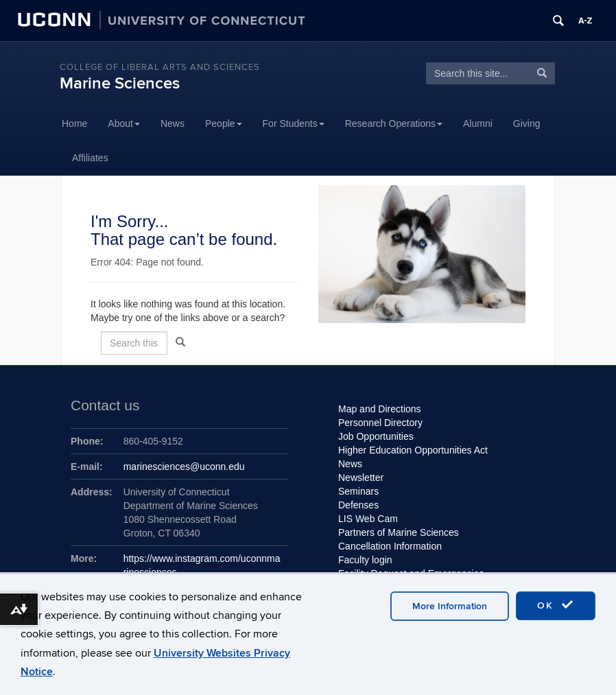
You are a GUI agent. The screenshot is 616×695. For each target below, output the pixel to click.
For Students (294, 123)
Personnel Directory (380, 423)
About (124, 123)
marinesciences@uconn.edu (184, 467)
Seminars (358, 491)
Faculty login (365, 560)
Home (74, 123)
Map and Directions (380, 409)
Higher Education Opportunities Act (413, 450)
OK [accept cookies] (556, 605)
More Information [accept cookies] (450, 606)
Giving (527, 123)
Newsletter (361, 478)
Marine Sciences (120, 83)
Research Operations (394, 123)
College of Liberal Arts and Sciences (160, 67)
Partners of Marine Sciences (399, 532)
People (224, 123)
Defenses (358, 505)
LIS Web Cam (368, 519)
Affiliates (90, 158)
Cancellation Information (390, 546)
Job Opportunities (376, 436)
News (173, 123)
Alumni (478, 123)
